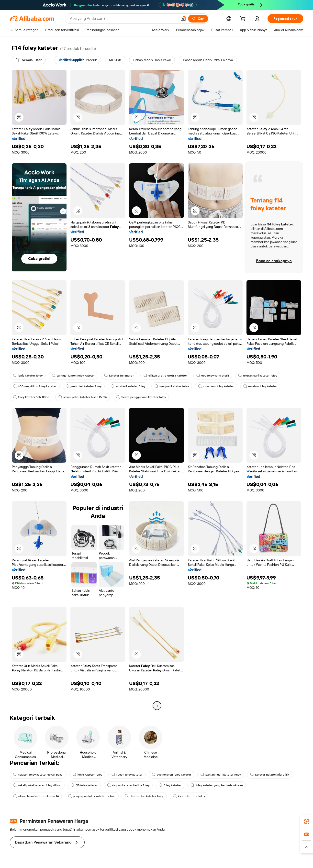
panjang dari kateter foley (221, 775)
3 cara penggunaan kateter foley (141, 397)
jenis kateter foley (28, 376)
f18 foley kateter (84, 785)
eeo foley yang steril (213, 376)
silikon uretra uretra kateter (165, 376)
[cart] (244, 19)
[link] (307, 822)
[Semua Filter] (29, 60)
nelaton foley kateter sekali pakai (38, 775)
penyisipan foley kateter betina (92, 796)
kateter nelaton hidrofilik (270, 775)
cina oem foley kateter (216, 386)
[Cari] (198, 19)
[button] (183, 19)
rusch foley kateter (127, 775)
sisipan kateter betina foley (128, 785)
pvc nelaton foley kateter (172, 775)
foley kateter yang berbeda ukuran (217, 785)
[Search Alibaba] (123, 19)
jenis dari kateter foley (84, 386)
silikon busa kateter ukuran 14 (36, 796)
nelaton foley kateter (260, 386)
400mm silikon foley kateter (35, 386)
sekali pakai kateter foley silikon (37, 785)
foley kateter (170, 785)
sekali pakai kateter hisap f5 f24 (83, 397)
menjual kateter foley (172, 386)
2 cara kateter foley (189, 796)
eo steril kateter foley (128, 386)
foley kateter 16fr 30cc (31, 397)
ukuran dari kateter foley (258, 376)
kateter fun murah (119, 376)
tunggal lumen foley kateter (73, 376)
